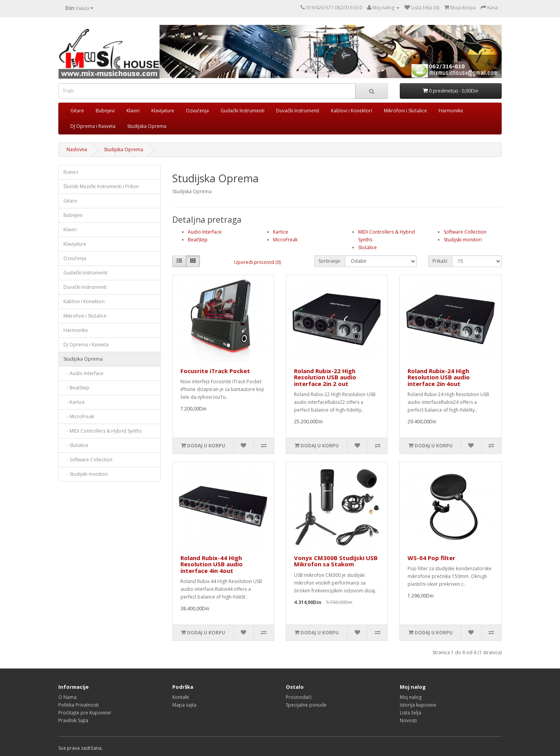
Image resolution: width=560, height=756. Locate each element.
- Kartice (74, 402)
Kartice (281, 232)
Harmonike (451, 111)
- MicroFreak (79, 416)
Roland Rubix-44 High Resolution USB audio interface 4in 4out (212, 564)
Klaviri (133, 111)
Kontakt (181, 697)
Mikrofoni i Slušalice (405, 111)
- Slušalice (76, 445)
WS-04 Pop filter (431, 558)
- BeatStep (76, 388)
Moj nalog (411, 697)
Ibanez (71, 172)
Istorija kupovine (418, 705)
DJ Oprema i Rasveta (93, 126)
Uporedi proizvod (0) (257, 262)
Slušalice (367, 247)
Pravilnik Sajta (73, 720)
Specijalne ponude (306, 705)
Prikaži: (440, 261)
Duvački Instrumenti (298, 111)
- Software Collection (88, 460)
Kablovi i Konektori (352, 111)
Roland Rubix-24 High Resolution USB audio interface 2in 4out (439, 377)
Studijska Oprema (147, 126)
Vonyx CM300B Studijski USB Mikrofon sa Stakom (336, 561)
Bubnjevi (105, 111)
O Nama (67, 697)
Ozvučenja (197, 111)
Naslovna (77, 149)
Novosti (408, 720)
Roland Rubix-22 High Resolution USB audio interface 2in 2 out (325, 377)
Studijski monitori (463, 240)
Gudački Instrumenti (242, 111)
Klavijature (163, 111)
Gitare (77, 111)
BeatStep (198, 240)
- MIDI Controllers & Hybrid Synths (102, 431)
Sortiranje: (330, 261)
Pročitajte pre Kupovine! (85, 713)
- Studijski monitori (86, 474)
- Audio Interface (83, 373)
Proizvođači (299, 697)
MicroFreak (285, 240)
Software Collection (465, 232)
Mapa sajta (184, 705)
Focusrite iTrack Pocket (215, 371)
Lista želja (410, 713)
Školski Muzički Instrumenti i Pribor (101, 186)
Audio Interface (205, 232)
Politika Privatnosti (79, 705)
